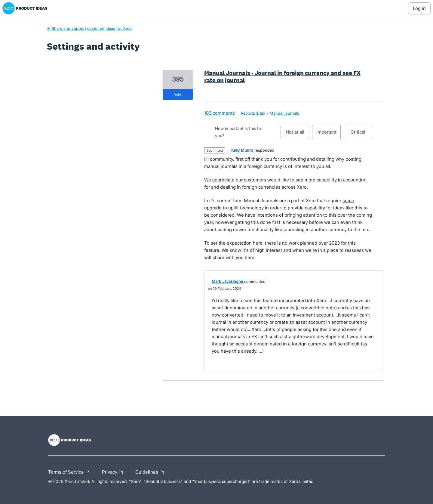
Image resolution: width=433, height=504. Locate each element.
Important (329, 134)
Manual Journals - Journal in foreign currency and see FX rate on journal (282, 76)
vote (178, 94)
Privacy (114, 472)
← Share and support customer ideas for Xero (89, 28)
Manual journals (284, 113)
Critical (361, 134)
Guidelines (151, 472)
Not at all (298, 134)
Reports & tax (253, 113)
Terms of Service (70, 472)
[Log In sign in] (419, 8)
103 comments (220, 113)
